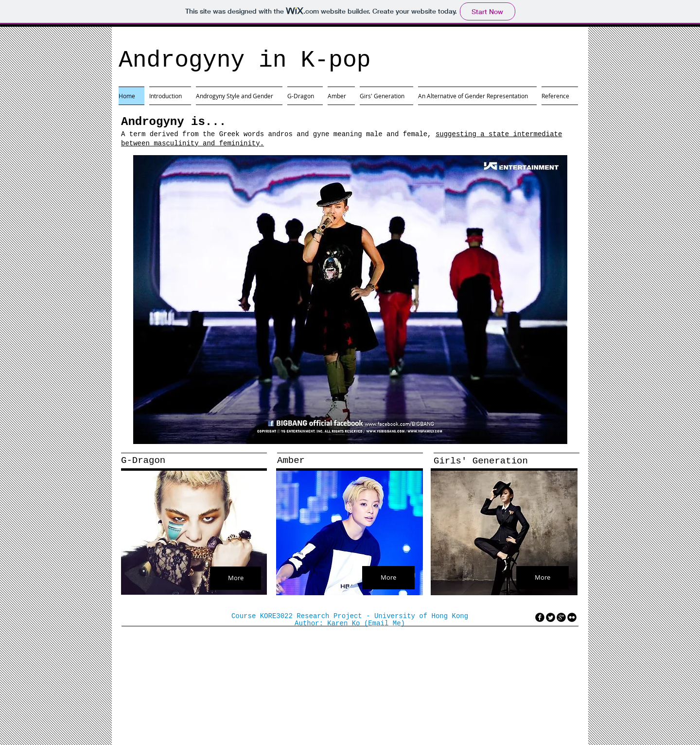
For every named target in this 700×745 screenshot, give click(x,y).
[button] (350, 300)
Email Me (384, 623)
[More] (236, 578)
